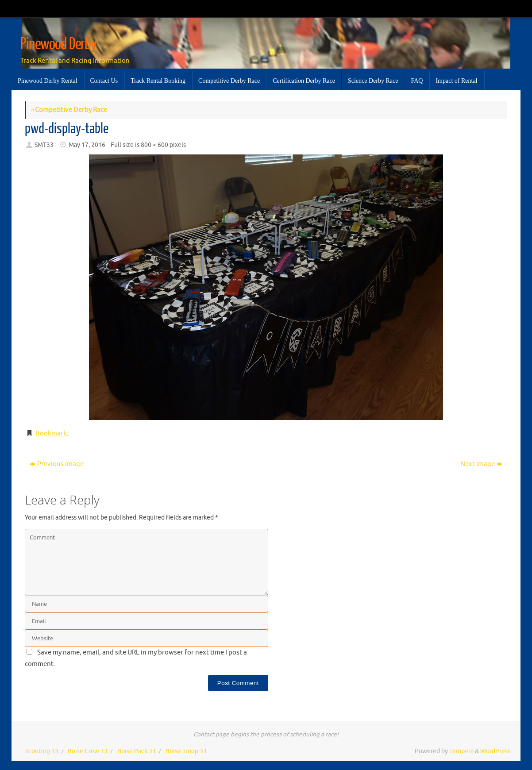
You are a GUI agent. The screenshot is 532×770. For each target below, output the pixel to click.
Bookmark (51, 433)
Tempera (461, 751)
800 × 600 (154, 145)
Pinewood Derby (58, 44)
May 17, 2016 (87, 145)
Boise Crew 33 (88, 751)
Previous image (57, 464)
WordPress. (496, 751)
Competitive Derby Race (69, 110)
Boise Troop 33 (186, 751)
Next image (481, 464)
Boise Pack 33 (137, 751)
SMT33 (44, 145)
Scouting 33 (42, 751)
